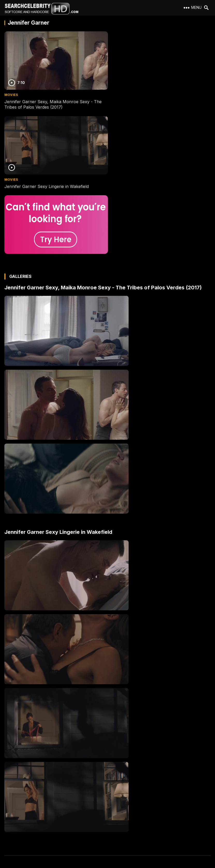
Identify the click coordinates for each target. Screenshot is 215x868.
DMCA (12, 822)
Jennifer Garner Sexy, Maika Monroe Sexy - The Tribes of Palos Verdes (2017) (53, 103)
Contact (13, 812)
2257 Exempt (17, 803)
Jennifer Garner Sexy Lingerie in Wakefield (152, 100)
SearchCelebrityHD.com (113, 865)
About (12, 794)
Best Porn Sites (19, 831)
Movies (11, 93)
